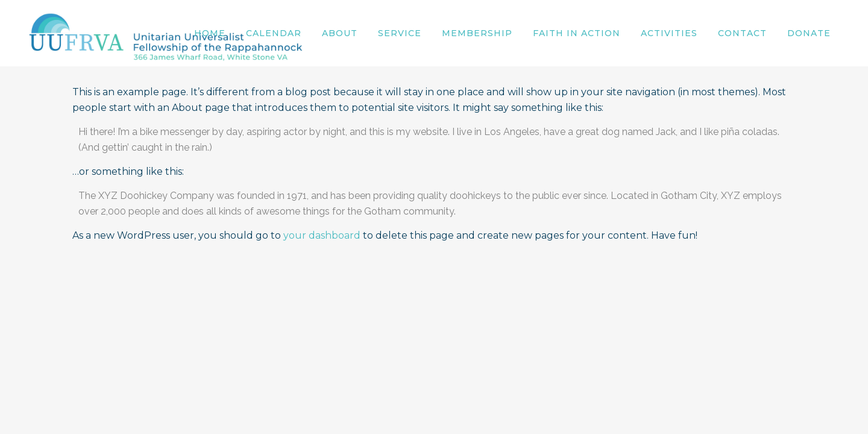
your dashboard (322, 235)
